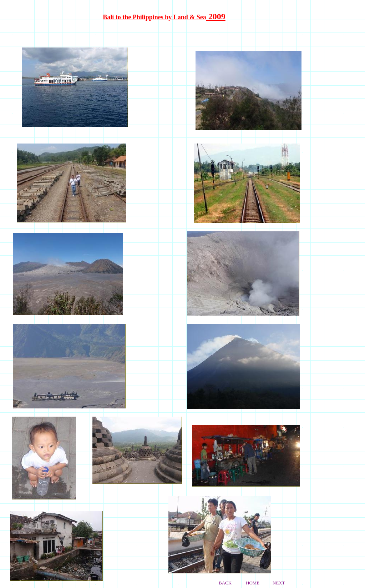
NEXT (279, 583)
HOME (253, 583)
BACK (225, 583)
